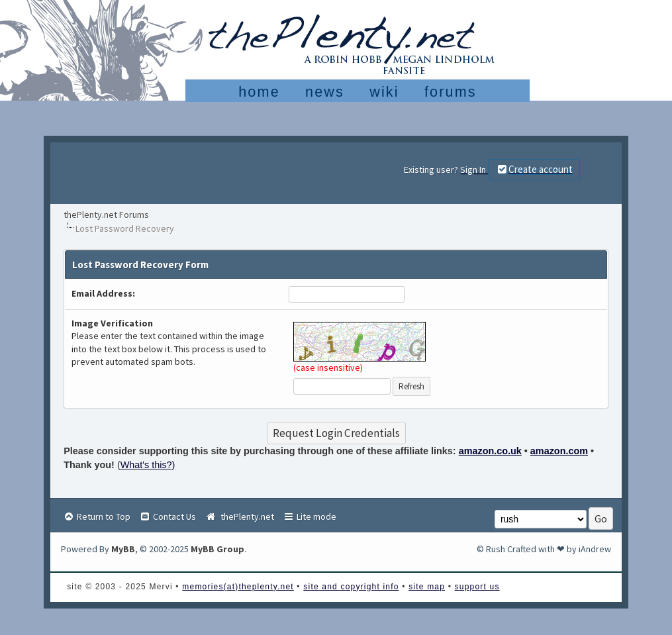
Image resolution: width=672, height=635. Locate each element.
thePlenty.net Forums (106, 215)
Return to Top (97, 516)
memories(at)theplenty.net (238, 587)
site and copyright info (351, 587)
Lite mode (310, 516)
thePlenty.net (239, 516)
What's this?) (148, 465)
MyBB (123, 549)
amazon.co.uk (490, 451)
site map (427, 587)
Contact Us (168, 516)
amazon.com (559, 451)
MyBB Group (217, 549)
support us (477, 587)
